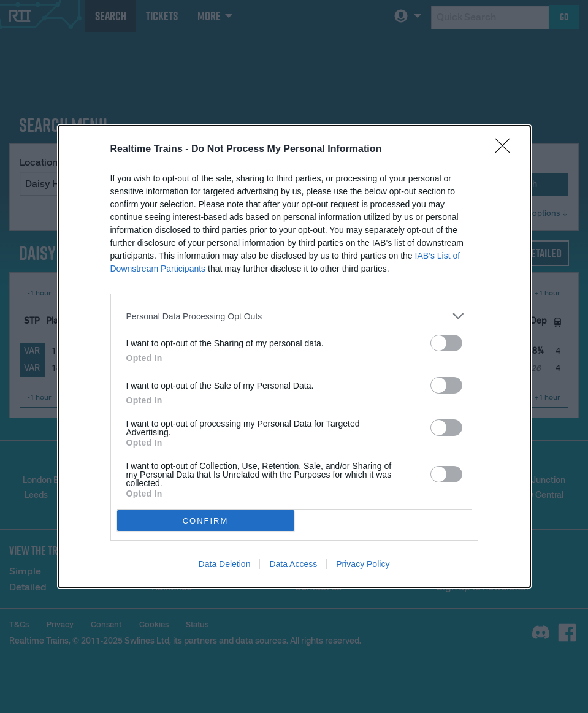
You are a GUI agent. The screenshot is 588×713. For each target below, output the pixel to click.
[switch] (446, 343)
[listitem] (294, 316)
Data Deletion (225, 564)
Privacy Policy (363, 564)
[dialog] (294, 356)
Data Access (293, 564)
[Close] (506, 150)
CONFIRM (206, 521)
